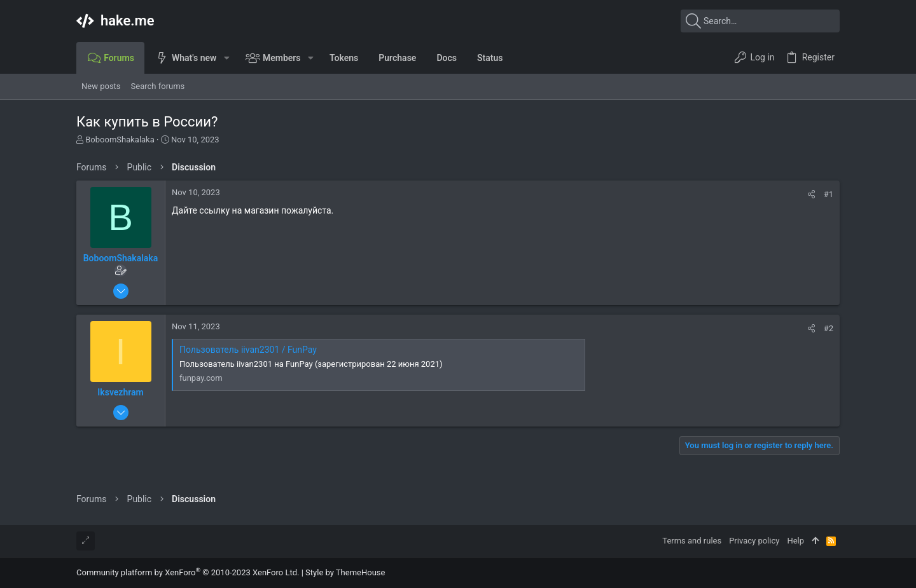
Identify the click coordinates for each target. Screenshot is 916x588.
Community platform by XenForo (188, 572)
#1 (829, 194)
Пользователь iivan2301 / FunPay (248, 350)
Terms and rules (692, 541)
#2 (829, 328)
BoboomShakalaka (120, 140)
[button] (226, 58)
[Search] (760, 21)
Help (795, 541)
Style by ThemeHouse (345, 572)
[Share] (811, 194)
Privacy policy (754, 541)
